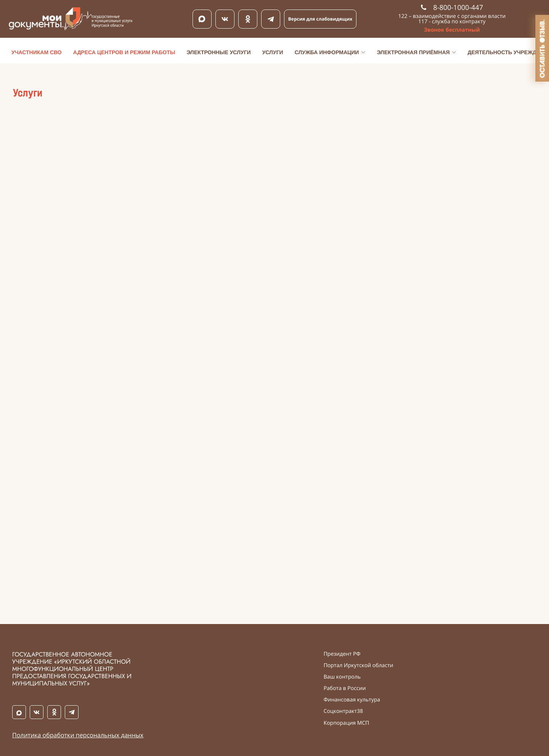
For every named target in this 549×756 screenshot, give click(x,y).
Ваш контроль (342, 677)
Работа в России (345, 688)
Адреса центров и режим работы (124, 52)
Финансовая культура (352, 700)
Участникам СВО (37, 52)
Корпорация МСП (347, 723)
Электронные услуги (218, 52)
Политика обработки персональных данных (78, 735)
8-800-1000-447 (452, 8)
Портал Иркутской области (359, 666)
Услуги (273, 52)
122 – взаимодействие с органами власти (452, 16)
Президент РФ (342, 654)
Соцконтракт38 (343, 711)
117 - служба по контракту (452, 22)
